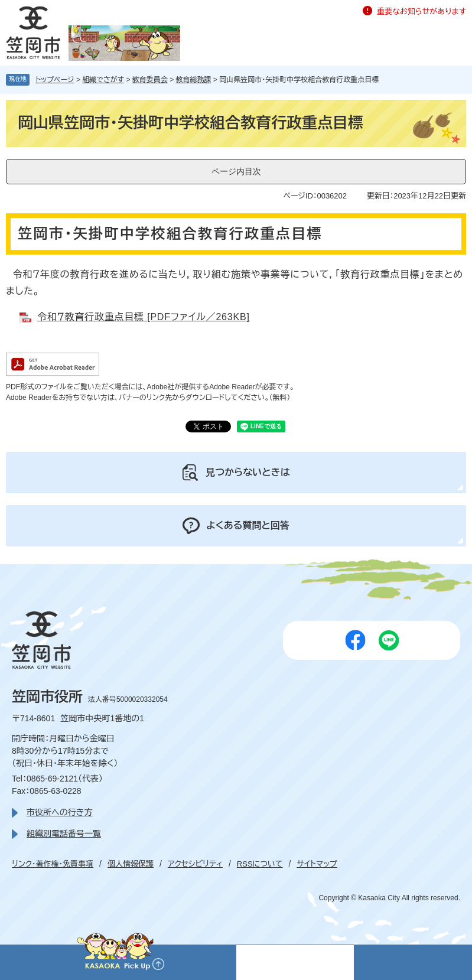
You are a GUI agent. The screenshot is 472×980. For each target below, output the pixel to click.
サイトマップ (317, 864)
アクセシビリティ (195, 864)
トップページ (55, 80)
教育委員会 (150, 80)
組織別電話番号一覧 (64, 834)
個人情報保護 (131, 864)
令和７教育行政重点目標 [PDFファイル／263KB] (144, 317)
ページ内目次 (236, 171)
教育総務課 (194, 80)
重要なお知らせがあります (421, 12)
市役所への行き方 (59, 812)
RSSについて (260, 864)
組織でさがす (103, 80)
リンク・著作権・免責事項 (53, 864)
